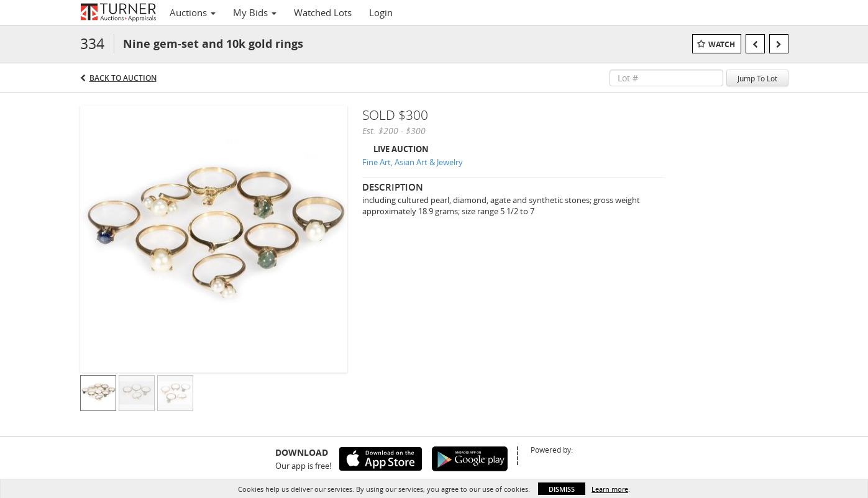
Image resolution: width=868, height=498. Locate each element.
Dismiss (562, 489)
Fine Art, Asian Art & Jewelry (413, 162)
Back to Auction (123, 78)
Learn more (610, 489)
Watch (722, 44)
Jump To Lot (757, 78)
